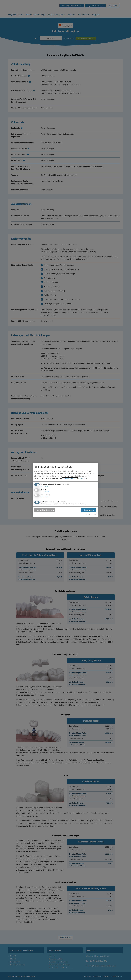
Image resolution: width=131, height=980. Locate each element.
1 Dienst (44, 486)
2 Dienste (45, 492)
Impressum (83, 479)
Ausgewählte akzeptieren (45, 510)
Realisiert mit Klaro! (90, 514)
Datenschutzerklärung (70, 479)
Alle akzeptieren (89, 510)
